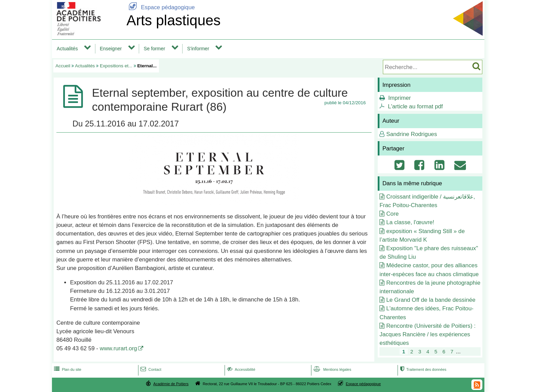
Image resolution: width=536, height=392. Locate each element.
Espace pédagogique (161, 7)
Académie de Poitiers (171, 384)
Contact (150, 369)
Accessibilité (240, 369)
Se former (154, 49)
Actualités (67, 49)
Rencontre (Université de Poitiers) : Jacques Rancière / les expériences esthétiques (427, 334)
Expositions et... (116, 66)
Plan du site (67, 369)
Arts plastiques (173, 20)
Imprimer (400, 98)
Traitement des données (422, 369)
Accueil (63, 66)
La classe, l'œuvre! (410, 222)
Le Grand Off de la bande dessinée (431, 300)
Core (392, 214)
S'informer (198, 49)
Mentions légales (332, 369)
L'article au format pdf (416, 106)
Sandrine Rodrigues (412, 134)
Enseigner (111, 49)
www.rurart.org (118, 348)
